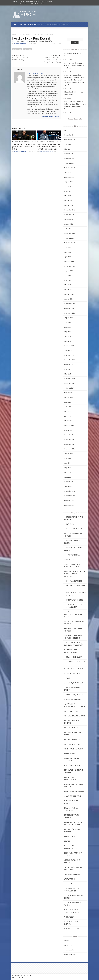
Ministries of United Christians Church (73, 823)
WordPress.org (70, 955)
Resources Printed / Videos (73, 854)
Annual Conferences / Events (74, 689)
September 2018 (70, 313)
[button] (85, 24)
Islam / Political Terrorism (71, 809)
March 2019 (68, 290)
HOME (16, 24)
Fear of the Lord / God (47, 41)
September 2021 (70, 219)
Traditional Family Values (73, 904)
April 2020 (68, 257)
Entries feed (68, 945)
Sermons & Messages (26, 1)
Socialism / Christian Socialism (73, 868)
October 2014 (69, 444)
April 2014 (68, 472)
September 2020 (70, 243)
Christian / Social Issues (75, 716)
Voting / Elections (72, 929)
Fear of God (27, 49)
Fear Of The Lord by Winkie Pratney (20, 59)
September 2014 (70, 449)
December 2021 (70, 210)
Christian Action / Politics (72, 722)
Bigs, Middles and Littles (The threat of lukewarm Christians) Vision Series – (49, 147)
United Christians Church (21, 43)
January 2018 (69, 350)
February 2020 (69, 261)
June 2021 (68, 229)
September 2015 (70, 393)
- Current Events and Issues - (22, 142)
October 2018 (69, 308)
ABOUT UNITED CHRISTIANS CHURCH (32, 24)
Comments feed (70, 950)
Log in (66, 941)
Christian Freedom (72, 739)
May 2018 (68, 332)
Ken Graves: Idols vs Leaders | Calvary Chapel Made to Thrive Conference (75, 65)
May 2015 (68, 411)
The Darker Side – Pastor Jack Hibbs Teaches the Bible (24, 147)
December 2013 (70, 491)
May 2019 (68, 285)
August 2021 (69, 224)
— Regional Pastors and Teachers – (75, 594)
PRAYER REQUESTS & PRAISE (23, 30)
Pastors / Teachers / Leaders (73, 831)
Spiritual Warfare (72, 874)
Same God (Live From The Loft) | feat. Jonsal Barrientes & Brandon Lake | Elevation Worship (75, 105)
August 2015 (69, 397)
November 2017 (70, 360)
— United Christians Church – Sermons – (73, 637)
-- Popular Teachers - (25, 35)
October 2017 (69, 365)
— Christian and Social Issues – (74, 542)
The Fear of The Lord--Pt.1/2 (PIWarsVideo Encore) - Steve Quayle (52, 60)
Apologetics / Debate (74, 695)
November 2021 (70, 215)
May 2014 (68, 468)
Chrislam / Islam (71, 711)
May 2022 (68, 196)
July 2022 (68, 186)
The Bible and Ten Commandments (72, 890)
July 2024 (68, 144)
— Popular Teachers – (74, 581)
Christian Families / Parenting (73, 734)
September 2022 (70, 177)
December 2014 (70, 435)
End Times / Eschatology (70, 778)
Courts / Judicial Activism (72, 759)
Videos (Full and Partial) (71, 923)
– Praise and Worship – (74, 529)
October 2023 (69, 163)
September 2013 (70, 505)
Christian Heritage (73, 744)
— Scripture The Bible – (74, 600)
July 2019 (68, 276)
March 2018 (68, 341)
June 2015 (68, 407)
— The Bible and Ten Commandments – (73, 606)
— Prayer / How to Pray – (75, 587)
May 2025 (68, 130)
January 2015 (69, 430)
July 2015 (68, 402)
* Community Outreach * (75, 663)
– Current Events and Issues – (74, 518)
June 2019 (68, 280)
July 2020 (68, 247)
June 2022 (68, 191)
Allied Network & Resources (44, 1)
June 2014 (68, 463)
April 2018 (68, 336)
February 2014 (69, 482)
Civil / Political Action (74, 749)
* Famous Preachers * (74, 669)
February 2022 (69, 205)
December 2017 (70, 355)
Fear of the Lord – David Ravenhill (31, 38)
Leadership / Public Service (72, 816)
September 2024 (70, 140)
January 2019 (69, 299)
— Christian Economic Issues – (74, 549)
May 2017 (68, 374)
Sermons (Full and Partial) (72, 861)
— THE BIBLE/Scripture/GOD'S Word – (74, 614)
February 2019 (69, 294)
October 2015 (69, 388)
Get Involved (34, 4)
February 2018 (69, 346)
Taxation (68, 884)
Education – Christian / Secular (74, 771)
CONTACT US (38, 30)
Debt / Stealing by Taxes (75, 765)
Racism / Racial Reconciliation (71, 847)
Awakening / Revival (73, 699)
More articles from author (51, 116)
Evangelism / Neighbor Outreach (74, 786)
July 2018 (68, 322)
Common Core (70, 754)
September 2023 (70, 168)
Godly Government (73, 796)
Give (42, 4)
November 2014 (70, 440)
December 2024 (70, 135)
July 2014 (68, 458)
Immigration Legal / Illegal (73, 802)
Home (15, 1)
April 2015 (68, 416)
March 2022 (68, 201)
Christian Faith (33, 41)
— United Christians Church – (73, 630)
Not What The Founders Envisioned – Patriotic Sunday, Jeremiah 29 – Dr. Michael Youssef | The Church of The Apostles (75, 80)
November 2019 (70, 266)
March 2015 (68, 421)
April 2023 (68, 172)
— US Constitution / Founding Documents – (74, 644)
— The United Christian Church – (74, 623)
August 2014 (69, 454)
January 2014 (69, 486)
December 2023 (70, 158)
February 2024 (69, 154)
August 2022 (69, 182)
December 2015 (70, 379)
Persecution (70, 836)
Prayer (67, 841)
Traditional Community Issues (75, 897)
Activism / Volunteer (74, 683)
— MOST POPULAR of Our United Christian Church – (75, 574)
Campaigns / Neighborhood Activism (75, 705)
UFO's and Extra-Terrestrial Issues (72, 911)
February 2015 (69, 425)
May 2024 (68, 149)
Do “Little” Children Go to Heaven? (73, 55)
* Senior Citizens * (72, 673)
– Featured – (70, 524)
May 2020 (68, 252)
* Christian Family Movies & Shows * (72, 651)
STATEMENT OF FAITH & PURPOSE (57, 24)
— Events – (69, 560)
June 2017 (68, 369)
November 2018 (70, 304)
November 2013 (70, 496)
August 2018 (69, 318)
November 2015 (70, 383)
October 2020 (69, 238)
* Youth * (68, 678)
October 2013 (69, 500)
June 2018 (68, 327)
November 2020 (70, 233)
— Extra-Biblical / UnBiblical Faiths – (72, 565)
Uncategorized (71, 917)
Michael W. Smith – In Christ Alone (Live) (74, 93)
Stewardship (70, 879)
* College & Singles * (73, 657)
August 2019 (69, 271)
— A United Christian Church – (73, 535)
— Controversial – (73, 555)
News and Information (21, 4)
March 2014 (68, 477)
